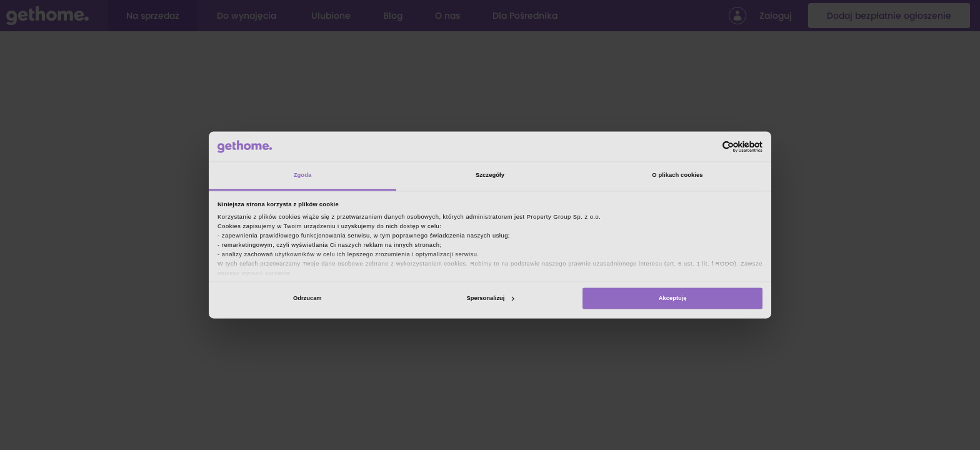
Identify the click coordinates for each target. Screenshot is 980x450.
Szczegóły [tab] (490, 176)
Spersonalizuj (491, 298)
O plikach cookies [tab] (677, 176)
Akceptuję (673, 298)
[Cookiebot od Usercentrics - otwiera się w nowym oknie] (708, 147)
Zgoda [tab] (303, 176)
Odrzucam (307, 298)
